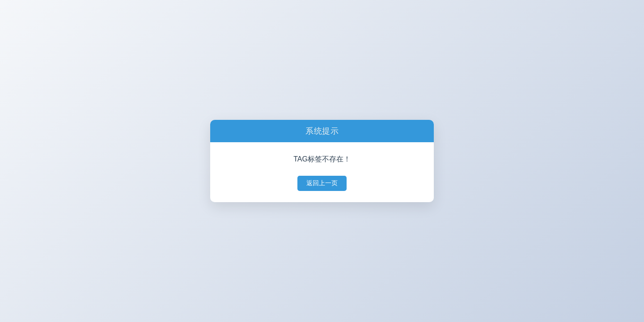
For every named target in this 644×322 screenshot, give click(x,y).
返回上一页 (322, 183)
